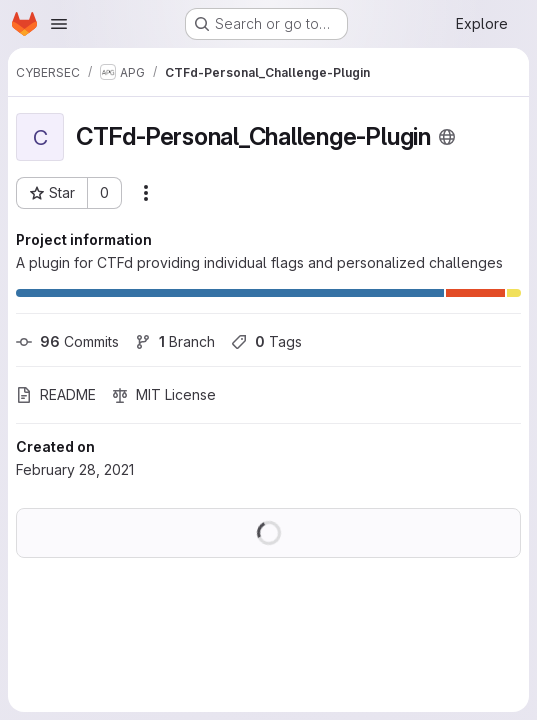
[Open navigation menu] (59, 24)
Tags (266, 341)
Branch (175, 341)
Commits (67, 341)
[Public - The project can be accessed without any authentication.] (447, 137)
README (56, 394)
